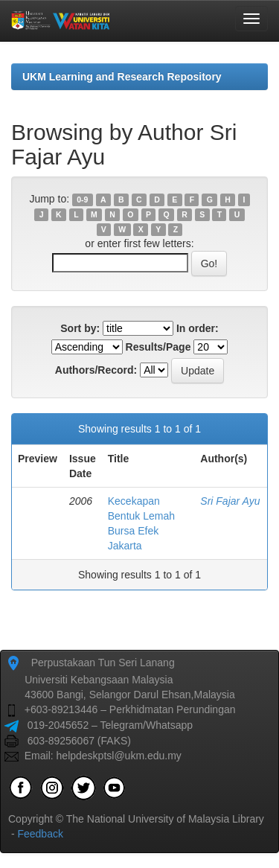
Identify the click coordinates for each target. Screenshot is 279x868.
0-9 (82, 200)
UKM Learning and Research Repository (122, 77)
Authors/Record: (96, 370)
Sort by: (80, 328)
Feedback (40, 834)
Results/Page (158, 347)
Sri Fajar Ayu (230, 501)
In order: (198, 328)
